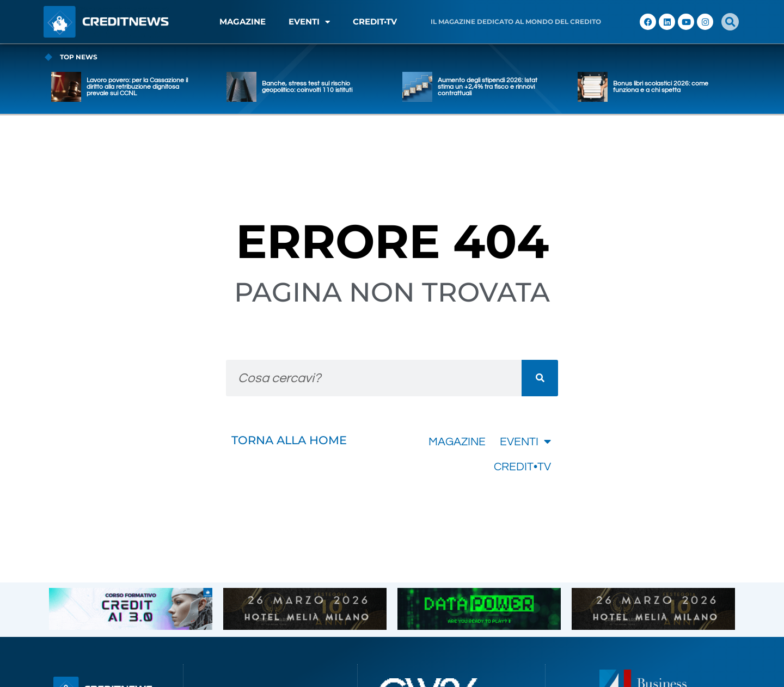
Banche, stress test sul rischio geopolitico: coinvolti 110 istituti (307, 87)
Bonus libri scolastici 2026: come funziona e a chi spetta (661, 87)
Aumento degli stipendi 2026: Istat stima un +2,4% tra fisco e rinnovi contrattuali (488, 87)
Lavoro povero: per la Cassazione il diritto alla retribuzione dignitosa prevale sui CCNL (137, 87)
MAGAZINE (243, 22)
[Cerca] (540, 378)
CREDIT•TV (375, 22)
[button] (730, 22)
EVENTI (309, 22)
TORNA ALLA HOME (289, 440)
